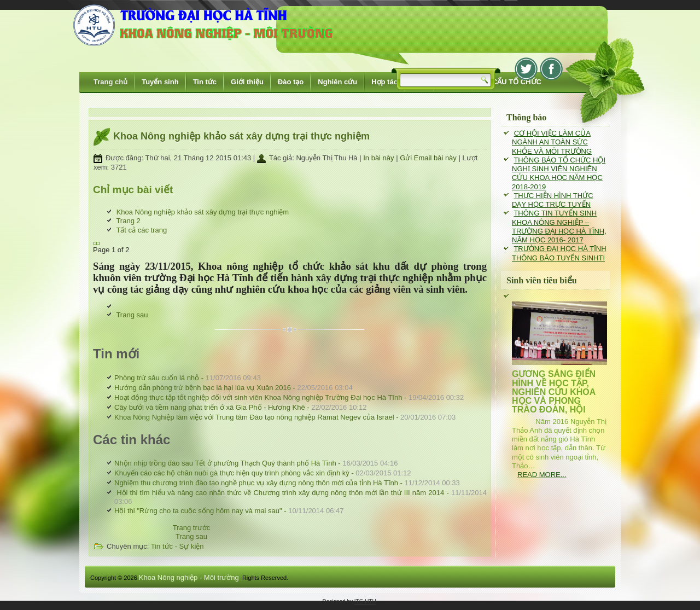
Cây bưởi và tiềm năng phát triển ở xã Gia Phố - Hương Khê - (240, 407)
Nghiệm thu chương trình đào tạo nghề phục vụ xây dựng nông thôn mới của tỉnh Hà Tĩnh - (287, 483)
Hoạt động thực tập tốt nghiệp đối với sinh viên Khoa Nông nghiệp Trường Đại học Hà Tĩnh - (289, 397)
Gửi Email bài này (429, 158)
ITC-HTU (365, 602)
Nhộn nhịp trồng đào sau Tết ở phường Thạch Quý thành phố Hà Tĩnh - (256, 463)
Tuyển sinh (160, 82)
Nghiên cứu (337, 82)
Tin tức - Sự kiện (177, 546)
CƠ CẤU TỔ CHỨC (511, 82)
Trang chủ (110, 82)
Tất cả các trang (141, 230)
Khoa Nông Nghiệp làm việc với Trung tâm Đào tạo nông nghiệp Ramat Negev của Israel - (285, 417)
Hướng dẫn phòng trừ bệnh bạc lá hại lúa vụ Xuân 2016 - (234, 388)
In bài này (380, 158)
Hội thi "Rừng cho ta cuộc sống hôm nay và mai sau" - (229, 511)
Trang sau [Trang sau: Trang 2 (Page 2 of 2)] (132, 315)
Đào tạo (291, 82)
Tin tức (205, 82)
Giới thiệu (247, 82)
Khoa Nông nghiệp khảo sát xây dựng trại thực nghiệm (241, 136)
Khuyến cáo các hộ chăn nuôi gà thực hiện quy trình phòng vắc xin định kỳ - (263, 473)
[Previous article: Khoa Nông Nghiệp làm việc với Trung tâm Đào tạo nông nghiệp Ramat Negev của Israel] (192, 528)
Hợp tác (384, 82)
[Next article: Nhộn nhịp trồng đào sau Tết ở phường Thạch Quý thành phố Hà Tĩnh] (191, 536)
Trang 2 (128, 221)
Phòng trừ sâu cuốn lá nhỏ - (188, 378)
